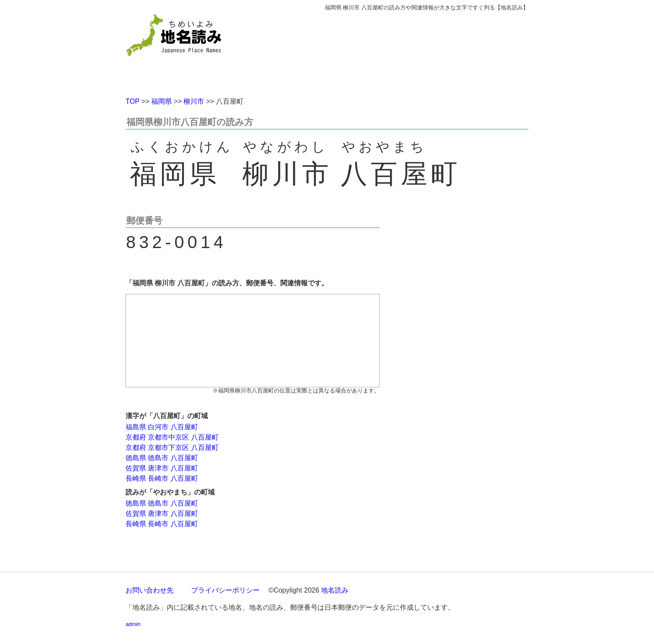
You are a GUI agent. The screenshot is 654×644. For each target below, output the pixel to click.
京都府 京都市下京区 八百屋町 (172, 448)
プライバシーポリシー (225, 590)
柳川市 (194, 101)
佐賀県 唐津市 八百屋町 (162, 468)
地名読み (335, 590)
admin (133, 624)
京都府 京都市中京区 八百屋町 (172, 437)
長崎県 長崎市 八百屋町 (162, 478)
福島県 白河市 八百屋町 (162, 427)
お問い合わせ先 (150, 590)
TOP (132, 101)
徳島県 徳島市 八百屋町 (162, 458)
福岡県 (162, 101)
